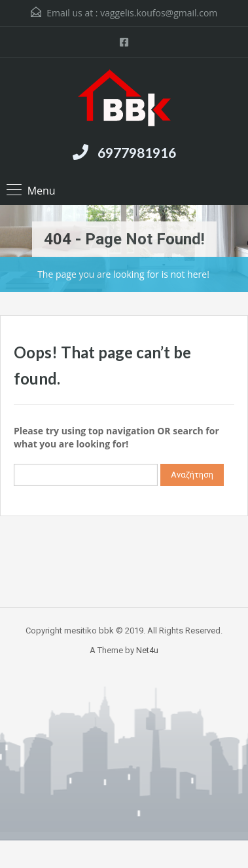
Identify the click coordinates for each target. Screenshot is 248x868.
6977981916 (137, 152)
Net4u (147, 650)
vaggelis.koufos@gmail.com (159, 13)
